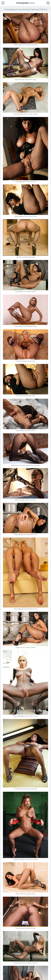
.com (26, 3)
